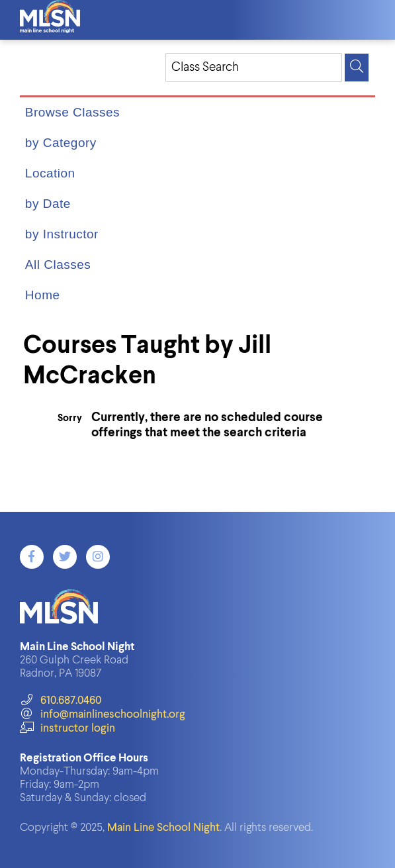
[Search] (357, 68)
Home (43, 295)
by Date (48, 204)
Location (50, 173)
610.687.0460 (61, 701)
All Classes (58, 265)
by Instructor (62, 234)
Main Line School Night (163, 828)
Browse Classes (72, 112)
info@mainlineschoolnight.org (103, 715)
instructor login (67, 729)
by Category (61, 143)
